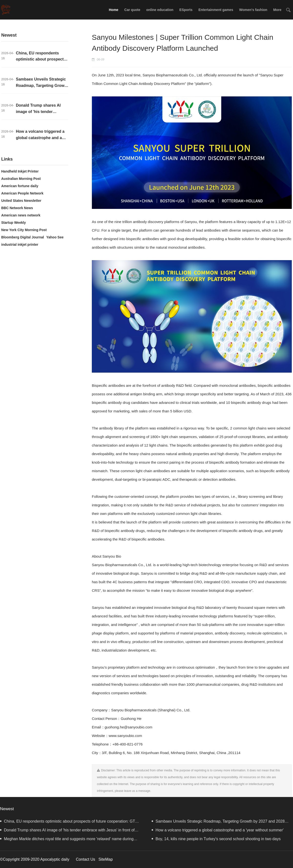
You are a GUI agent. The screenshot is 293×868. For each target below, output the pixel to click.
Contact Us (86, 859)
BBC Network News (17, 208)
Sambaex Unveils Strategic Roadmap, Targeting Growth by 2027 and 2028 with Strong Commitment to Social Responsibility (218, 822)
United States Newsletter (21, 201)
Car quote (132, 10)
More (277, 10)
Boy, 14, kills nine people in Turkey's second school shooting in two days (216, 839)
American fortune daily (20, 186)
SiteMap (106, 859)
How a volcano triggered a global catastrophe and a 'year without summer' (40, 138)
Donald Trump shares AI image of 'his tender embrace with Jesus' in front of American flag (67, 831)
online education (160, 10)
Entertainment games (216, 10)
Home (114, 10)
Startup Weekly (14, 223)
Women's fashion (253, 10)
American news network (21, 215)
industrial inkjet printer (20, 245)
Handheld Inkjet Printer (20, 171)
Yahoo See (55, 237)
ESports (186, 10)
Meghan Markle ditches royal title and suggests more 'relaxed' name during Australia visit (67, 840)
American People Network (22, 193)
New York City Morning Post (24, 230)
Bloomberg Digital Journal (23, 237)
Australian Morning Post (21, 179)
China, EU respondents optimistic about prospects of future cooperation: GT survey (68, 822)
